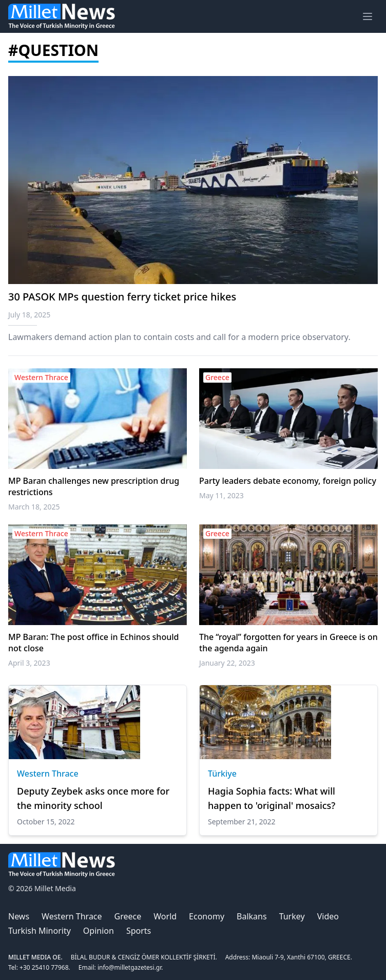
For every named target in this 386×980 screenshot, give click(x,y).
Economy (207, 916)
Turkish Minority (40, 931)
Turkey (292, 916)
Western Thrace (48, 774)
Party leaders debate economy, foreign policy (288, 481)
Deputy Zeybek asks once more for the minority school (93, 798)
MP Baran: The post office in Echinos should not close (93, 643)
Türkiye (222, 774)
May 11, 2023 (221, 495)
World (165, 916)
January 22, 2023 (227, 663)
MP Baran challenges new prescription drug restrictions (94, 486)
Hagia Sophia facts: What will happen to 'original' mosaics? (272, 798)
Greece (128, 916)
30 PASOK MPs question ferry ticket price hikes (122, 297)
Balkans (252, 916)
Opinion (99, 931)
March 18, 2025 (34, 507)
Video (328, 916)
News (19, 916)
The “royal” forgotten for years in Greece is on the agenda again (288, 643)
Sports (139, 931)
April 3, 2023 (29, 663)
